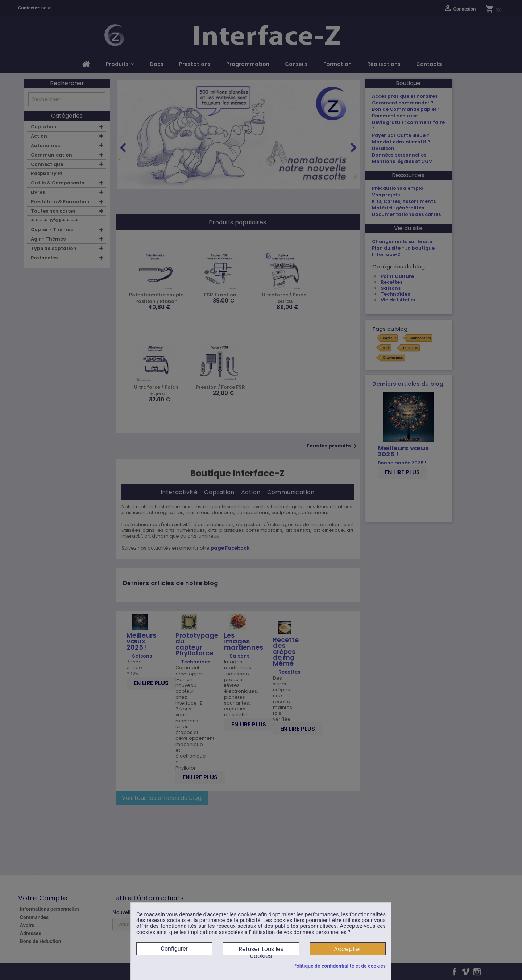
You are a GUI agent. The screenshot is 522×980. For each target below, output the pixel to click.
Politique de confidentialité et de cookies (339, 966)
